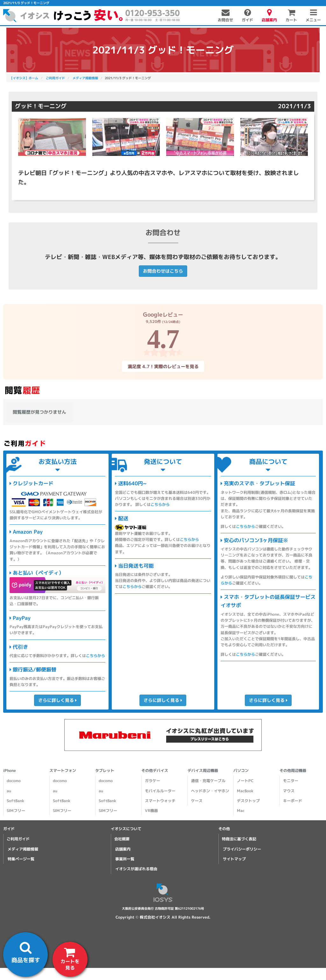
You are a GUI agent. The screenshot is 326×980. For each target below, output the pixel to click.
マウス (289, 791)
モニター (291, 781)
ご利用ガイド (18, 839)
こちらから (96, 656)
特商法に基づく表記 (239, 839)
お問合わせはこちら (163, 271)
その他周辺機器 (293, 770)
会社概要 (122, 839)
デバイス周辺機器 (203, 770)
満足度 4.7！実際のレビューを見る (163, 366)
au (9, 791)
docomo (14, 781)
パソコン (241, 770)
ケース (197, 801)
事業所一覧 (125, 859)
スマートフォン (63, 770)
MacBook (245, 791)
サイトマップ (234, 859)
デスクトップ (248, 801)
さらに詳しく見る (57, 700)
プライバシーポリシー (242, 849)
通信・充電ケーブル (208, 781)
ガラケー (152, 781)
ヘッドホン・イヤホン (210, 791)
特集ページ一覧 (21, 859)
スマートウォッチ (160, 801)
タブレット (105, 770)
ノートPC (245, 781)
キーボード (293, 801)
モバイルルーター (160, 791)
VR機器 (151, 811)
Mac (241, 811)
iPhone (10, 770)
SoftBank (15, 801)
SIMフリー (16, 811)
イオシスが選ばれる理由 (136, 869)
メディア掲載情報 (23, 849)
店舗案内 (123, 849)
